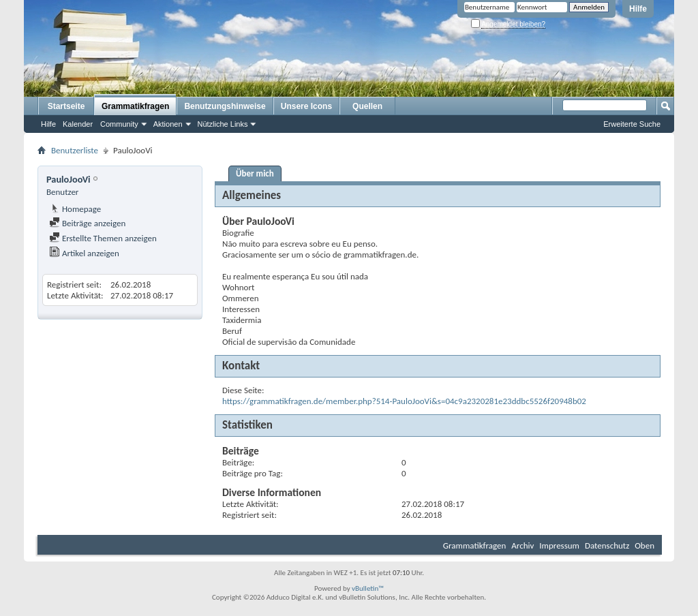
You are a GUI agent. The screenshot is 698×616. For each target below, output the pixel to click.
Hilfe (638, 9)
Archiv (522, 545)
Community (119, 124)
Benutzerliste (75, 150)
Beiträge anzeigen (87, 223)
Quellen (367, 106)
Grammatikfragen (135, 106)
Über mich (255, 173)
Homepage (75, 209)
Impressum (559, 545)
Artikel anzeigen (84, 253)
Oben (644, 545)
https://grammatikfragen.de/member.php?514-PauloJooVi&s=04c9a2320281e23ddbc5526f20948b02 (404, 401)
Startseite (66, 106)
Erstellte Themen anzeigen (103, 238)
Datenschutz (607, 545)
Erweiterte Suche (632, 124)
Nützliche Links (223, 124)
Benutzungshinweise (225, 106)
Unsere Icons (306, 106)
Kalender (78, 124)
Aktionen (168, 124)
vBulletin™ (368, 588)
